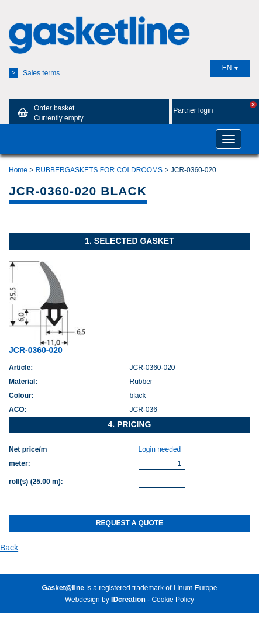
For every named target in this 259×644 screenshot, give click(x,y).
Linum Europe (196, 588)
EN (230, 68)
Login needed (160, 449)
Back (9, 548)
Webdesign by (105, 600)
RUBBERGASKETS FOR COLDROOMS (99, 170)
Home (18, 170)
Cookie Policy (173, 600)
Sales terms (34, 73)
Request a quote (129, 523)
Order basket (49, 113)
